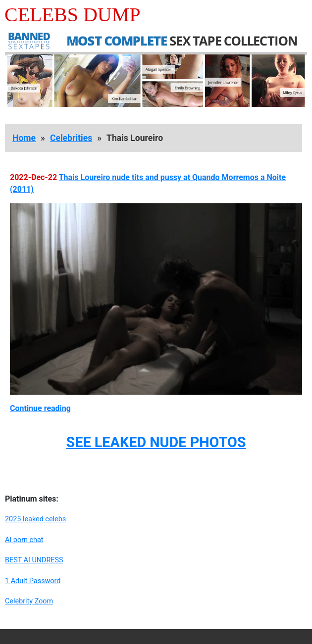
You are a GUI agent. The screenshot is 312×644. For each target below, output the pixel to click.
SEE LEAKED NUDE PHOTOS (156, 442)
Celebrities (71, 138)
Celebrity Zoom (29, 601)
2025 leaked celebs (35, 519)
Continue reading (40, 408)
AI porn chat (24, 540)
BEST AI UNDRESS (34, 560)
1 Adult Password (33, 581)
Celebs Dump (73, 15)
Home (24, 138)
